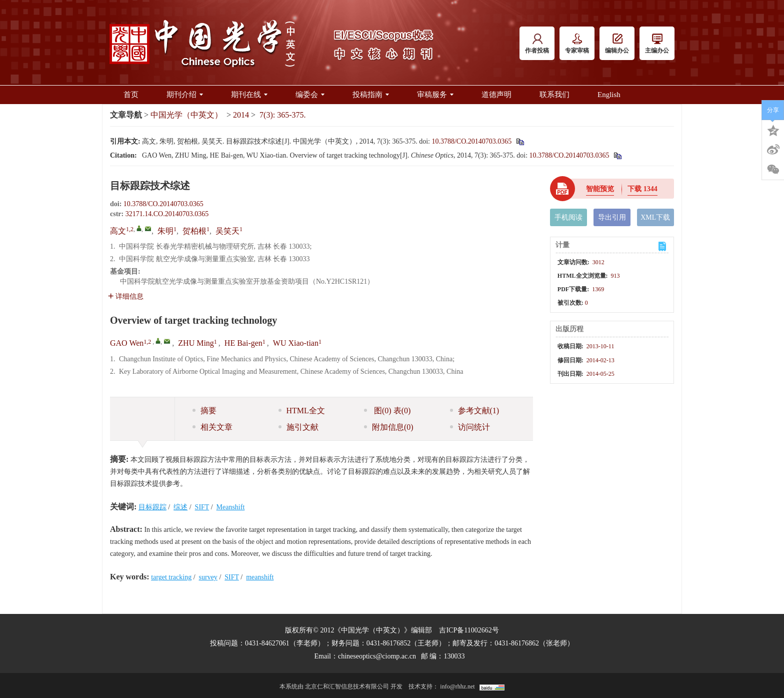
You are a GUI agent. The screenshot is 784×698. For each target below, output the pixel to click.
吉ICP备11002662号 (469, 630)
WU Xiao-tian (296, 343)
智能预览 (600, 189)
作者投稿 (537, 44)
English (609, 95)
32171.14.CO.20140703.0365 (167, 214)
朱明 (165, 231)
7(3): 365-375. (282, 115)
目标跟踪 (152, 507)
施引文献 (298, 427)
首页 (131, 95)
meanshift (260, 577)
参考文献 (475, 411)
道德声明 (496, 95)
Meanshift (231, 507)
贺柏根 (194, 231)
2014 (241, 115)
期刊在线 (249, 95)
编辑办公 (617, 44)
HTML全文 (302, 411)
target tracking (171, 577)
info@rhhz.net (457, 686)
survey (208, 577)
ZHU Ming (196, 343)
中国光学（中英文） (186, 115)
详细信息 (126, 296)
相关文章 (212, 427)
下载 (642, 189)
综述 (180, 507)
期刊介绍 (185, 95)
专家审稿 (577, 44)
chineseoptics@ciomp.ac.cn (377, 656)
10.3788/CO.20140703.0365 (471, 141)
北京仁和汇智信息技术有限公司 (347, 686)
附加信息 (389, 427)
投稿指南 (371, 95)
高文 (118, 231)
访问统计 (470, 427)
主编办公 (657, 44)
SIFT (202, 507)
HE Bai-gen (243, 343)
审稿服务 (435, 95)
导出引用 (612, 217)
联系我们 (554, 95)
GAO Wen (127, 343)
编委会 (310, 95)
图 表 (387, 411)
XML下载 (655, 217)
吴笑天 (227, 231)
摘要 (204, 411)
